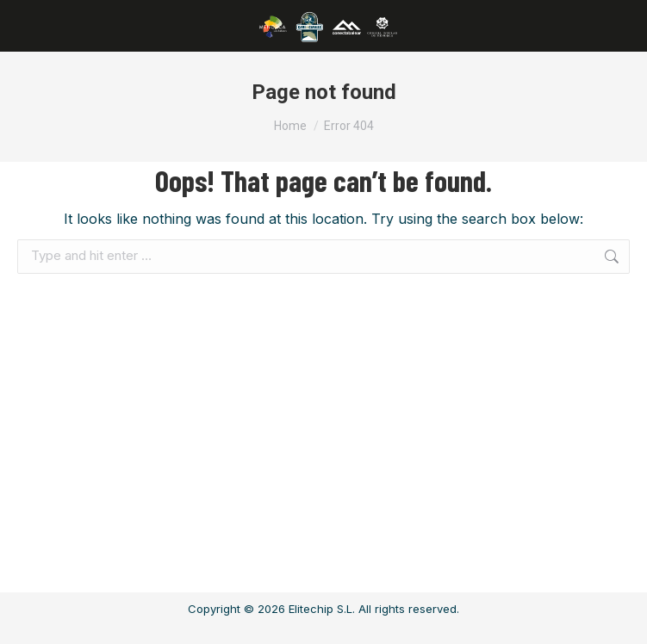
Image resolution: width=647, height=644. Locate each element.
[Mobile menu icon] (36, 26)
